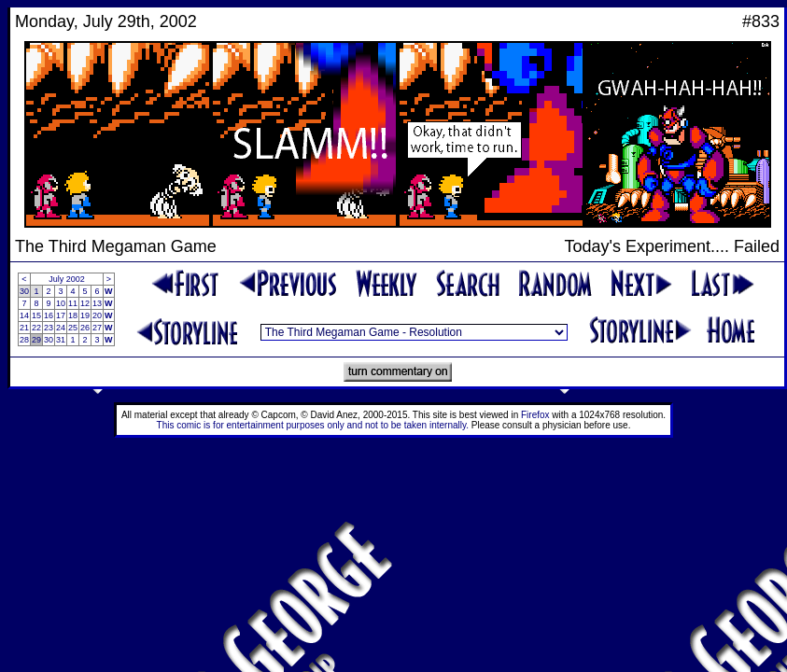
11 (73, 303)
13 (97, 303)
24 (61, 328)
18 (73, 315)
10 (61, 303)
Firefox (535, 415)
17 (61, 315)
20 (97, 315)
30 (24, 291)
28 (24, 340)
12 (85, 303)
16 (49, 315)
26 (85, 328)
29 (36, 340)
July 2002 (67, 279)
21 (24, 328)
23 (49, 328)
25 (73, 328)
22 (36, 328)
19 (85, 315)
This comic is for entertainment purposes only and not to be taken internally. (313, 425)
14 (24, 315)
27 (97, 328)
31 (61, 340)
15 (36, 315)
